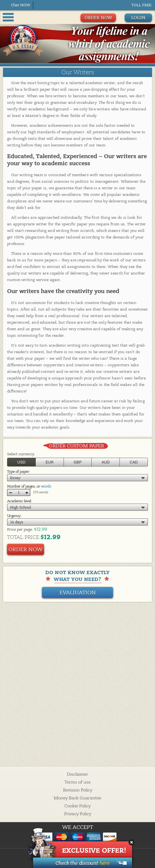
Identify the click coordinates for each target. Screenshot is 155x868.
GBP (78, 462)
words (46, 486)
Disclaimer (77, 774)
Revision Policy (78, 790)
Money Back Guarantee (77, 798)
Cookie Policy (77, 806)
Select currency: (21, 454)
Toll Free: (142, 5)
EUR (50, 462)
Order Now (26, 549)
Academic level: (20, 501)
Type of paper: (19, 472)
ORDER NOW (98, 18)
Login (138, 18)
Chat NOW (20, 5)
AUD (106, 462)
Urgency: (14, 516)
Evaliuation (78, 593)
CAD (134, 462)
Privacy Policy (78, 814)
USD (22, 462)
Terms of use (78, 782)
